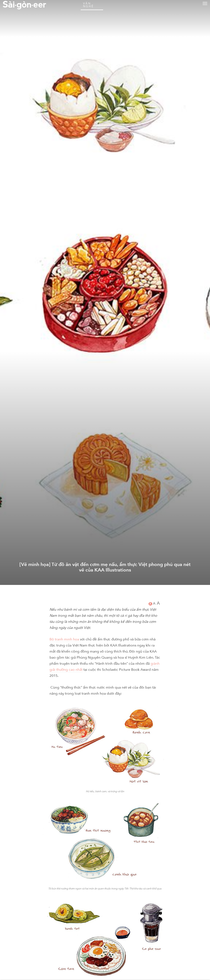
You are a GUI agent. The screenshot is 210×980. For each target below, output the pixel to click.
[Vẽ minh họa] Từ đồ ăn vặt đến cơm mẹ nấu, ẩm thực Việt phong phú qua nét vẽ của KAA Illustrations (105, 959)
